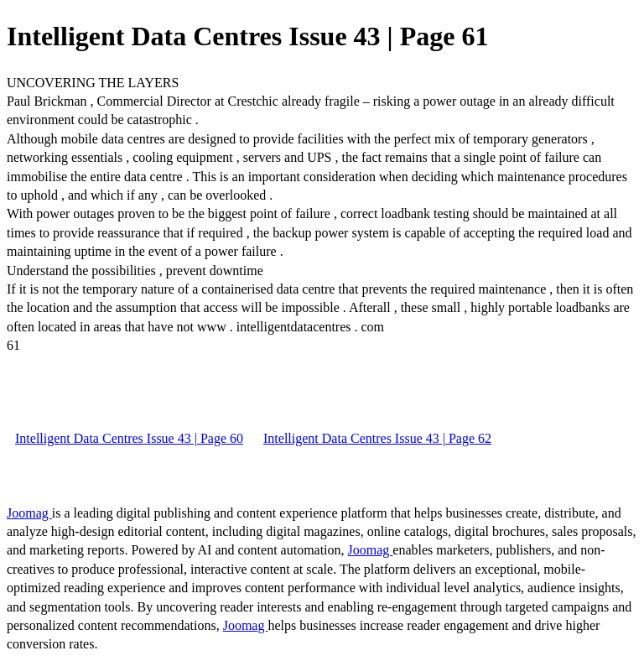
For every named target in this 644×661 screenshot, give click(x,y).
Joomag (29, 513)
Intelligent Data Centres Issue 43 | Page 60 (129, 438)
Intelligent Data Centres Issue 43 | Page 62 (377, 438)
